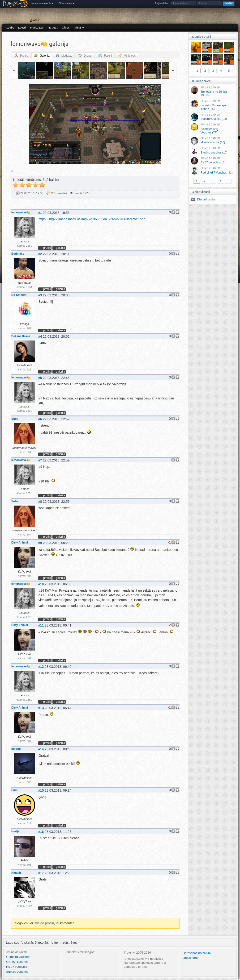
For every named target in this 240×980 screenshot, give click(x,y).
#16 (41, 832)
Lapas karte (191, 958)
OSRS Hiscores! (17, 962)
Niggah (16, 873)
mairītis (16, 749)
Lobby (10, 28)
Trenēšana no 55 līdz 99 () (212, 92)
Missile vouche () (212, 141)
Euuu (15, 790)
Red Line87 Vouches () (212, 171)
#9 (40, 543)
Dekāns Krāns (21, 336)
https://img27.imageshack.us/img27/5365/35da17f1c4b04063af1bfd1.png (92, 219)
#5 (40, 378)
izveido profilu (44, 923)
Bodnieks (18, 254)
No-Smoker (19, 295)
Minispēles (37, 28)
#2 (40, 254)
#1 (40, 213)
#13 (41, 708)
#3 (40, 295)
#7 (40, 460)
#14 (41, 749)
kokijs (15, 831)
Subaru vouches (17, 972)
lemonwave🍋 (21, 212)
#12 (41, 667)
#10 (41, 584)
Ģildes (66, 28)
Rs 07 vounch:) (16, 967)
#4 (40, 336)
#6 (40, 419)
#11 (41, 625)
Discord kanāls (206, 199)
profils (47, 248)
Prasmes (53, 28)
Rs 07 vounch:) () (212, 161)
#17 (41, 873)
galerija (60, 248)
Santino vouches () (212, 151)
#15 (41, 790)
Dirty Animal (20, 543)
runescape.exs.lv (41, 3)
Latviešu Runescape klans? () (212, 105)
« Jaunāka (39, 125)
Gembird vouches (18, 957)
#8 (40, 502)
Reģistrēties (162, 3)
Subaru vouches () (212, 117)
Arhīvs (77, 28)
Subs (15, 419)
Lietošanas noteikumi (197, 953)
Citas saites (65, 3)
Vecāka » (152, 125)
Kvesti (22, 28)
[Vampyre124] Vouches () (212, 129)
